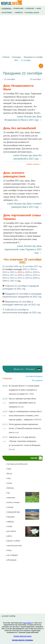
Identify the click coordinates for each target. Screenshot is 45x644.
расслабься (11, 531)
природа (10, 521)
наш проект (27, 623)
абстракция (11, 560)
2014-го (36, 275)
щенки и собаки (13, 541)
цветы (9, 536)
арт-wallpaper (12, 555)
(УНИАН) (37, 420)
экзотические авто (14, 545)
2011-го (21, 278)
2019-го (36, 272)
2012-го (13, 278)
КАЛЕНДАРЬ (6, 9)
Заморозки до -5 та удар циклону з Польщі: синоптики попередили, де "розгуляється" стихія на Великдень (25, 441)
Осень (9, 483)
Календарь (17, 57)
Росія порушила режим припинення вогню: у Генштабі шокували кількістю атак (25, 428)
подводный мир (13, 512)
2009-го (36, 278)
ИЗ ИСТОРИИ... (7, 13)
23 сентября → (37, 79)
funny (9, 550)
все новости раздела (34, 376)
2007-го (13, 281)
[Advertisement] (22, 36)
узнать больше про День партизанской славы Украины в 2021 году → (23, 249)
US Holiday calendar (32, 13)
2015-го (28, 275)
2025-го (26, 269)
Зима (8, 469)
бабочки (10, 488)
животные (10, 498)
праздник (10, 517)
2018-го (6, 275)
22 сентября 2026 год (12, 266)
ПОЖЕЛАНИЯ (18, 9)
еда (8, 493)
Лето (8, 478)
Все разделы (37, 380)
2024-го (34, 269)
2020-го (28, 272)
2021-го (21, 272)
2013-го (6, 278)
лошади (9, 507)
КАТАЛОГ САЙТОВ (8, 616)
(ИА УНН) (29, 394)
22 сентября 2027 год (32, 266)
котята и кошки (13, 502)
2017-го (13, 275)
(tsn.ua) (21, 407)
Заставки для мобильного (17, 464)
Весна (9, 474)
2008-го (6, 281)
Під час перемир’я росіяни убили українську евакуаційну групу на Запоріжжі (22, 403)
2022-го (13, 272)
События (6, 57)
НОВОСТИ (19, 13)
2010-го (28, 278)
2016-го (21, 275)
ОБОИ (38, 9)
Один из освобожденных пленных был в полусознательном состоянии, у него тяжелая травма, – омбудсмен (25, 415)
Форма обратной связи (22, 636)
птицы (9, 526)
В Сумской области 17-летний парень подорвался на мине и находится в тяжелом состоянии (24, 390)
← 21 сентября (8, 79)
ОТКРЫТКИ (30, 9)
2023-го (6, 272)
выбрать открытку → (34, 164)
